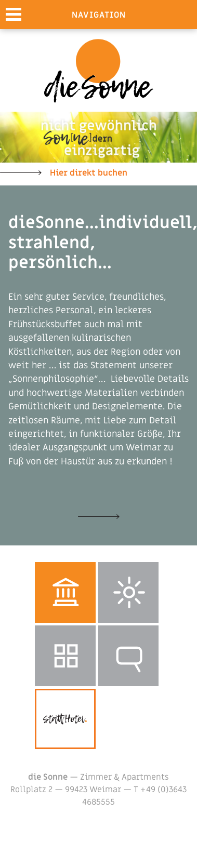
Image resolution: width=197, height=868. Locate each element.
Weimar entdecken (65, 592)
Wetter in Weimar (129, 592)
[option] (98, 137)
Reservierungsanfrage (129, 656)
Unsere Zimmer (99, 516)
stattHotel (65, 719)
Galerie (65, 656)
